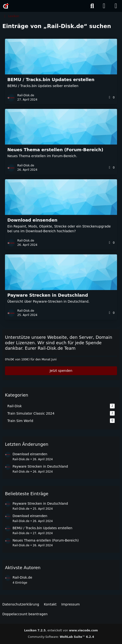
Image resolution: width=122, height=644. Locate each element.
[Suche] (92, 6)
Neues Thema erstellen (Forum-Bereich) (46, 540)
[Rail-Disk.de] (6, 6)
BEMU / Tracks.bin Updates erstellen (42, 528)
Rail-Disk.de (21, 459)
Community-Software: (61, 637)
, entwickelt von (61, 630)
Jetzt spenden (61, 371)
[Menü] (116, 6)
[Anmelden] (104, 6)
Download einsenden (30, 454)
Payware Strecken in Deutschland (40, 466)
